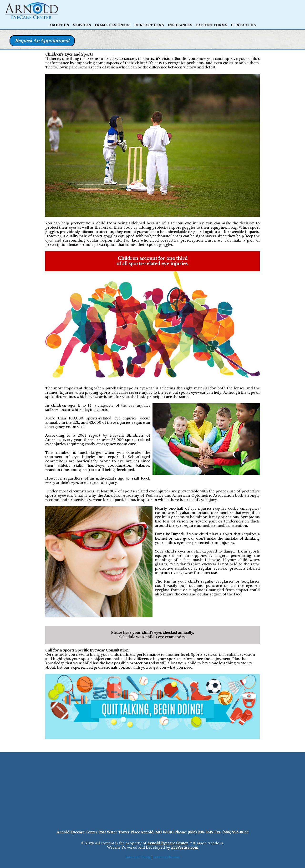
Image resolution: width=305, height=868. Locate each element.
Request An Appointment (42, 41)
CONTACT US (244, 25)
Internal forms (167, 857)
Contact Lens (149, 25)
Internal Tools (138, 857)
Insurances (180, 25)
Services (82, 25)
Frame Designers (113, 25)
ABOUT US (59, 25)
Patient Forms (212, 25)
